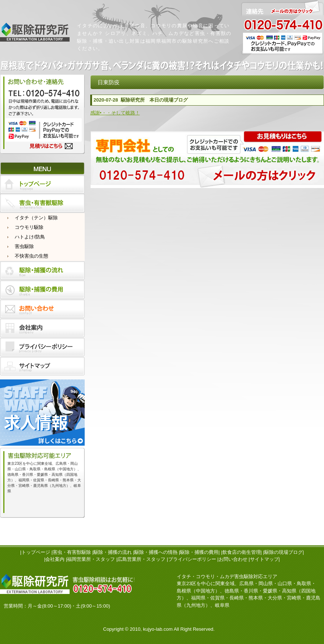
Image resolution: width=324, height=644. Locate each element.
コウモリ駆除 (29, 227)
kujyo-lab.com (158, 629)
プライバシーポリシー (192, 559)
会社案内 (55, 559)
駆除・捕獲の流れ (113, 552)
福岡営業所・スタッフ (91, 559)
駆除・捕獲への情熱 (156, 552)
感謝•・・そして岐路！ (115, 113)
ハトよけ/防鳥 (30, 237)
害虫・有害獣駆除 (72, 552)
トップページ (36, 552)
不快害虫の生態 (31, 256)
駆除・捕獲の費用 (199, 552)
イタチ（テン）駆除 (36, 218)
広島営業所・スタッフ (141, 559)
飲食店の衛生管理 (242, 552)
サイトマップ (264, 559)
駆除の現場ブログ (283, 552)
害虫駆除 (24, 246)
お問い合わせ (233, 559)
